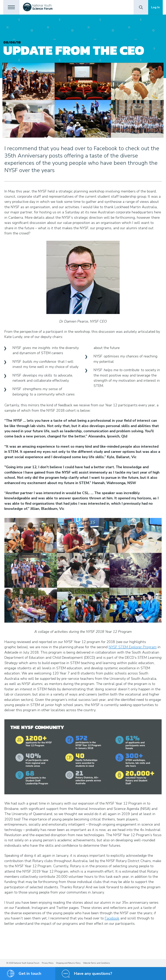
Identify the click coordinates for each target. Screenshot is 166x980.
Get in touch (30, 974)
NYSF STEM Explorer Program (133, 647)
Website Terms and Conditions (97, 963)
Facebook (112, 918)
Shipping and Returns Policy (68, 963)
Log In (155, 7)
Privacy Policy (48, 963)
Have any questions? (93, 974)
